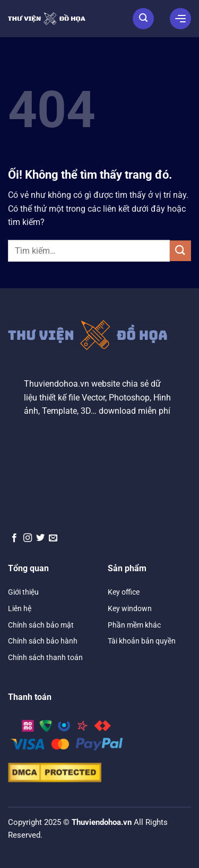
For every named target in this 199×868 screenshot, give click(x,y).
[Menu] (180, 19)
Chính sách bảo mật (41, 625)
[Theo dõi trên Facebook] (14, 538)
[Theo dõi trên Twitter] (40, 538)
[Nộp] (180, 251)
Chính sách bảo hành (43, 641)
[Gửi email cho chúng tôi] (53, 538)
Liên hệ (20, 608)
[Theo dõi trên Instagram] (28, 538)
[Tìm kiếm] (143, 19)
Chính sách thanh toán (45, 657)
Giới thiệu (23, 592)
